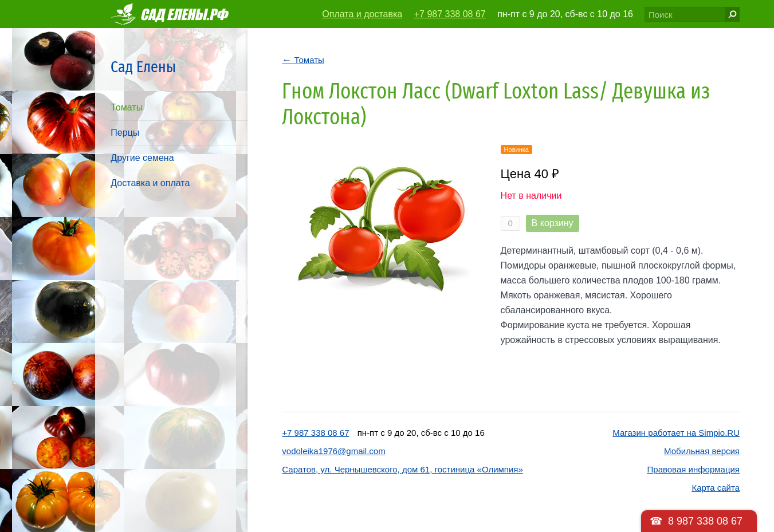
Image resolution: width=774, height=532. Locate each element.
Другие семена (142, 158)
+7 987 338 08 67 (450, 14)
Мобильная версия (702, 451)
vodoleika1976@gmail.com (333, 451)
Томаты (127, 107)
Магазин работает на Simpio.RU (676, 433)
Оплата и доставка (362, 14)
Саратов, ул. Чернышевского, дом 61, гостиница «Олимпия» (402, 469)
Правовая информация (694, 469)
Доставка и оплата (150, 183)
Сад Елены (143, 67)
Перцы (125, 133)
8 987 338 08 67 (705, 521)
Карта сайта (716, 488)
